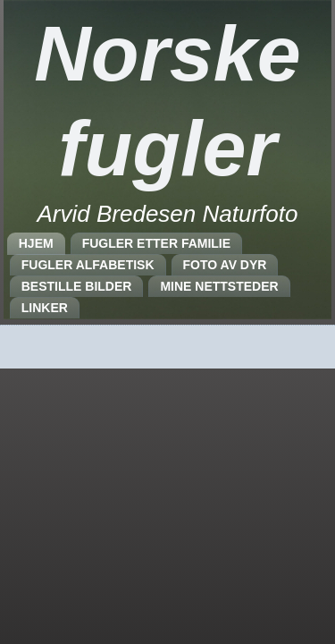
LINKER (45, 308)
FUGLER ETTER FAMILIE (156, 243)
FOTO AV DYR (225, 265)
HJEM (36, 243)
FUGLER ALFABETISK (88, 265)
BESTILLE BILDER (77, 286)
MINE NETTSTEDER (219, 286)
